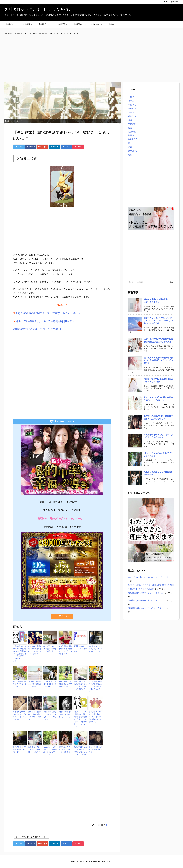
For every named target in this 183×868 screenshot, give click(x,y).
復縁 (130, 120)
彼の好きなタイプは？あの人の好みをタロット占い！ (95, 649)
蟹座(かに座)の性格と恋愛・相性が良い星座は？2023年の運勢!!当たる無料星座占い (96, 717)
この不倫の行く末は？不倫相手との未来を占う (50, 684)
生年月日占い (134, 139)
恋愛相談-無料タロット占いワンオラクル (81, 649)
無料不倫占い (80, 24)
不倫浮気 (132, 105)
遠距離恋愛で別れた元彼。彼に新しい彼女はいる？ (38, 329)
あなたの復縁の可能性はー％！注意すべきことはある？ (48, 313)
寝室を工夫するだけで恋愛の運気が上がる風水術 (50, 649)
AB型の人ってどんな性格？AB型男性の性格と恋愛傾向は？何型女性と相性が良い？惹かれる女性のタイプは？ (20, 654)
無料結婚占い (115, 24)
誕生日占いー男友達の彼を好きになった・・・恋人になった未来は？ (80, 685)
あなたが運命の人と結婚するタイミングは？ (20, 684)
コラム (131, 101)
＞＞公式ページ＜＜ (62, 616)
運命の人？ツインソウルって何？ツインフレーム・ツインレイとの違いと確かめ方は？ (158, 321)
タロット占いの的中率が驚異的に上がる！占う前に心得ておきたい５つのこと (95, 686)
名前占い (132, 116)
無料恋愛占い (63, 24)
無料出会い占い (97, 24)
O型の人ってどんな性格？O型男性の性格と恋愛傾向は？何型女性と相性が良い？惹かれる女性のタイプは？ (80, 719)
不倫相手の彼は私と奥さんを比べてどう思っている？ (65, 714)
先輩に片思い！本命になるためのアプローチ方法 (65, 684)
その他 (131, 97)
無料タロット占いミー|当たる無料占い (39, 9)
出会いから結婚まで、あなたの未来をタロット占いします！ (50, 715)
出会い (131, 112)
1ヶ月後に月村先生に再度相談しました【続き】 (35, 684)
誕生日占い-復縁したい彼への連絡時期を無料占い (45, 321)
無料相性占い (28, 24)
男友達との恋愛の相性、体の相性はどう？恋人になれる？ (35, 715)
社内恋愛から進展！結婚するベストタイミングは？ (65, 749)
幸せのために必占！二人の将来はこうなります (148, 577)
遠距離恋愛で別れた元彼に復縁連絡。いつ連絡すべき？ (35, 751)
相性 (130, 143)
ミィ (107, 825)
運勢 (130, 155)
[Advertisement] (86, 59)
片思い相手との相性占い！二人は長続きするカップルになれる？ (50, 751)
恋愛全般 (132, 132)
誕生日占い (133, 151)
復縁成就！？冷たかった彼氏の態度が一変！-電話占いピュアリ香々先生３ (159, 360)
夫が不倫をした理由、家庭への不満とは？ (95, 749)
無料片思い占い (46, 24)
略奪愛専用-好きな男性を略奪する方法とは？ (20, 749)
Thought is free (106, 861)
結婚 (130, 147)
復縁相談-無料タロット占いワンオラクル (146, 593)
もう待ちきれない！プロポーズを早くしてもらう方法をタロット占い (20, 715)
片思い (131, 135)
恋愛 (130, 128)
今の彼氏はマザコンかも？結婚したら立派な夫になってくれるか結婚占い (80, 752)
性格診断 (132, 124)
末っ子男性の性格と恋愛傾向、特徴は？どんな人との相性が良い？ (65, 650)
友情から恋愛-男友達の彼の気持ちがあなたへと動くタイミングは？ (35, 650)
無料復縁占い (12, 24)
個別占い (132, 108)
